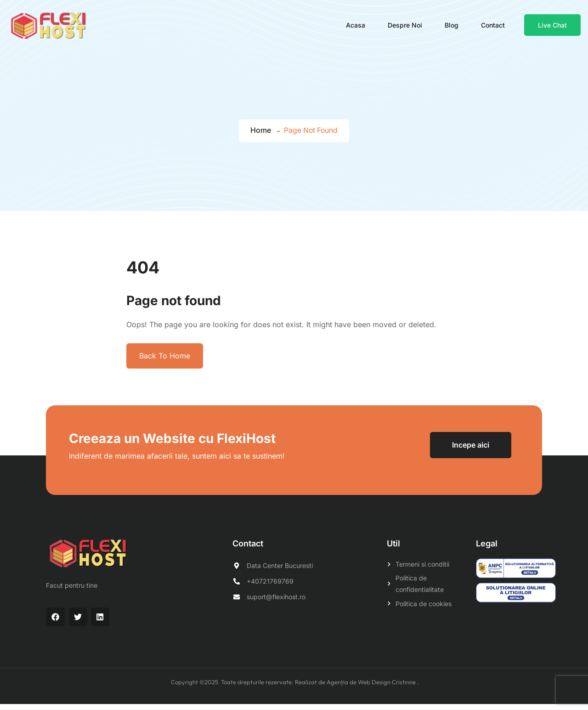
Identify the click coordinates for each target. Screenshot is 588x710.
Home (260, 136)
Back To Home (165, 362)
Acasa (356, 27)
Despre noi (405, 27)
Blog (452, 27)
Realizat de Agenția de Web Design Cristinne (356, 688)
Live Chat (553, 27)
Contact (493, 27)
